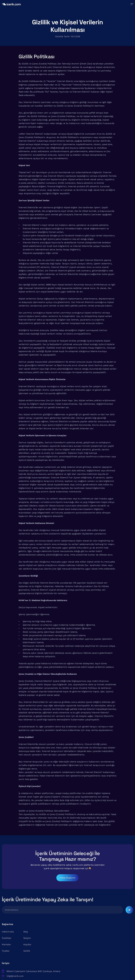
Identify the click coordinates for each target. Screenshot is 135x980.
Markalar (6, 949)
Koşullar (29, 949)
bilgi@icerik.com (61, 949)
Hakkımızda (8, 937)
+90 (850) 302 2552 (62, 954)
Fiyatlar (6, 956)
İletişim (28, 943)
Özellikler (7, 943)
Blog (27, 937)
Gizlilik (28, 956)
